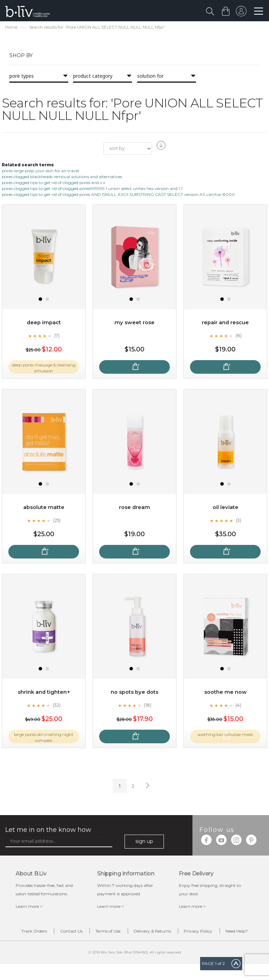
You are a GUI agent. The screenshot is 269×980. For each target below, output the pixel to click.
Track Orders (29, 933)
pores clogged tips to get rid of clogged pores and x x (53, 184)
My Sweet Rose (135, 323)
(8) (238, 336)
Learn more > (29, 907)
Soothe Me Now (226, 693)
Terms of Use (120, 933)
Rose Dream (134, 508)
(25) (57, 521)
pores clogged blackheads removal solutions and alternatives (62, 177)
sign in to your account (240, 13)
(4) (238, 706)
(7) (57, 336)
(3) (238, 521)
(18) (148, 706)
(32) (57, 706)
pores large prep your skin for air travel (40, 171)
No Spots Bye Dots (134, 693)
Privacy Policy (228, 933)
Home (11, 28)
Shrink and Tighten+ (44, 693)
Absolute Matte (44, 508)
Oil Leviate (225, 508)
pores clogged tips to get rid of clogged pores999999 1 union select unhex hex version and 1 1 (92, 189)
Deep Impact (44, 323)
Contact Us (75, 933)
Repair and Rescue (225, 323)
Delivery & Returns (173, 933)
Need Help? (140, 946)
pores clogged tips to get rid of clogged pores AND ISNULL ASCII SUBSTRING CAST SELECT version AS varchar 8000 (118, 195)
